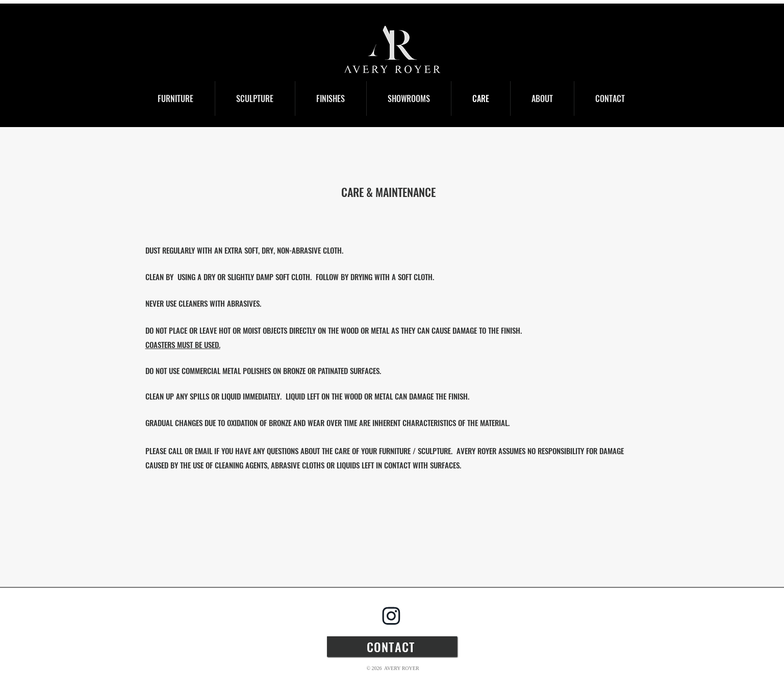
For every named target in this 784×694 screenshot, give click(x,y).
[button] (176, 98)
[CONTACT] (392, 647)
